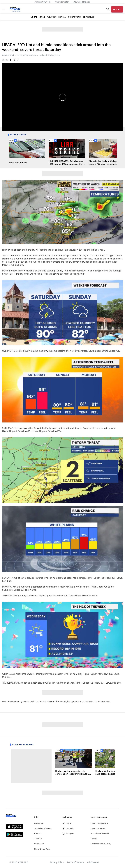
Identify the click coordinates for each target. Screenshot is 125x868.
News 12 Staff (8, 55)
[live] (117, 9)
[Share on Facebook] (10, 60)
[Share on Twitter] (14, 60)
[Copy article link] (18, 60)
